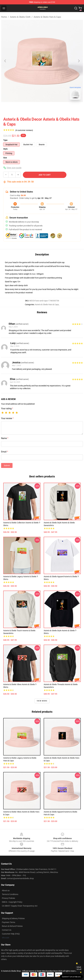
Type (5, 140)
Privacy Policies (8, 898)
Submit (7, 465)
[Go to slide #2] (49, 108)
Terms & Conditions (10, 894)
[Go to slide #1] (35, 108)
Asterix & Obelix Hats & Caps (47, 17)
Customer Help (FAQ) (11, 934)
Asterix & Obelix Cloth (20, 17)
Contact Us (7, 930)
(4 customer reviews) (24, 130)
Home (4, 17)
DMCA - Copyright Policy (12, 902)
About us (6, 890)
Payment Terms (9, 922)
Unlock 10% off (79, 968)
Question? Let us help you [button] (71, 977)
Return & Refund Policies (12, 926)
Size (5, 158)
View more (42, 701)
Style (5, 149)
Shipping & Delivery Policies (13, 918)
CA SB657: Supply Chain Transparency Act (20, 906)
